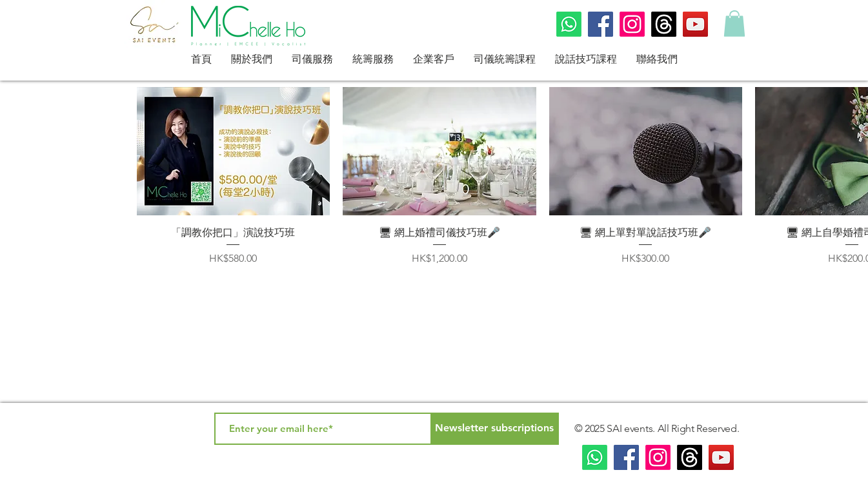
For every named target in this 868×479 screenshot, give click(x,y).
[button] (734, 24)
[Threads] (664, 24)
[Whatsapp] (569, 24)
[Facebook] (601, 24)
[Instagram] (632, 24)
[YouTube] (695, 24)
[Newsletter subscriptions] (495, 429)
